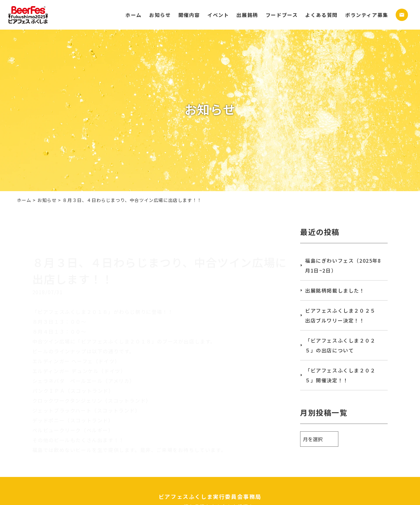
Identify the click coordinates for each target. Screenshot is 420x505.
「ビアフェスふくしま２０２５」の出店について (340, 345)
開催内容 (189, 15)
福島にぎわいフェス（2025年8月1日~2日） (343, 265)
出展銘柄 (247, 15)
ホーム (134, 15)
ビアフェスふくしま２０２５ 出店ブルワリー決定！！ (343, 315)
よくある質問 (321, 15)
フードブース (282, 15)
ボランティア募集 (367, 15)
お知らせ (160, 15)
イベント (218, 15)
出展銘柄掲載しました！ (335, 290)
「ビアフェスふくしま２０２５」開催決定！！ (340, 375)
